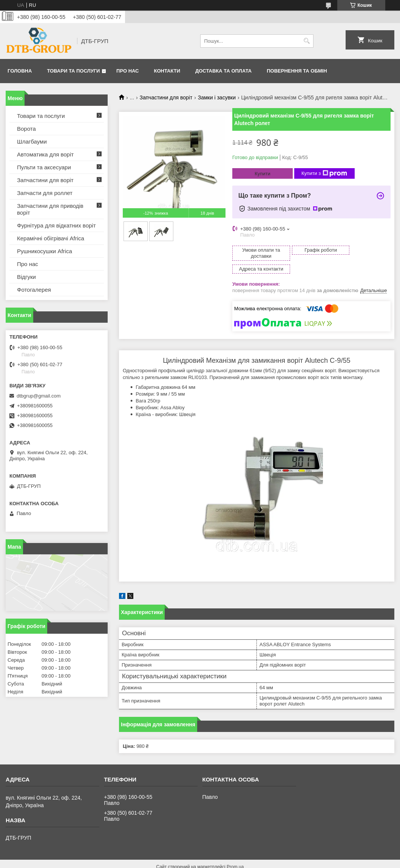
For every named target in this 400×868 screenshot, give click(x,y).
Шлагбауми (32, 142)
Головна (20, 71)
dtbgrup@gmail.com (39, 396)
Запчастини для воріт (166, 97)
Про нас (127, 71)
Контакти (167, 71)
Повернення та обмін (297, 71)
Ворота (26, 129)
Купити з (324, 173)
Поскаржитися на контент (183, 861)
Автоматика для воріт (45, 154)
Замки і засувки (217, 97)
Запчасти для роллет (45, 193)
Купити (263, 174)
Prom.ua (235, 854)
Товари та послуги (73, 71)
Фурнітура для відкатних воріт (56, 225)
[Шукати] (307, 41)
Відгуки (26, 277)
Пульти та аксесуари (44, 167)
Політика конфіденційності (242, 861)
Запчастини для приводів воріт (50, 209)
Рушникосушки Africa (45, 251)
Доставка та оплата (223, 71)
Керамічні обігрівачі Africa (51, 238)
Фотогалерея (34, 290)
